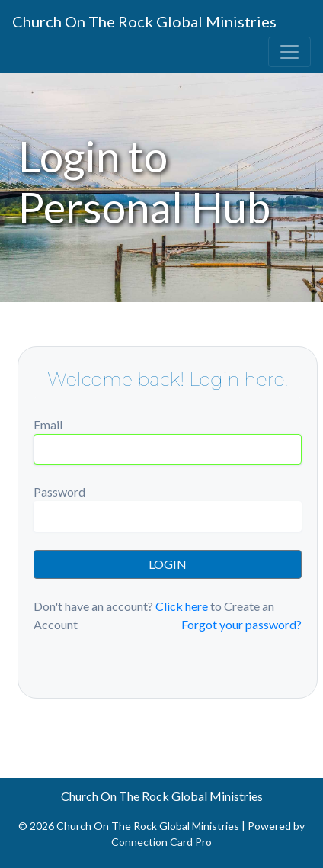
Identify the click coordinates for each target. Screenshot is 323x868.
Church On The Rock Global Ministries (144, 21)
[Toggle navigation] (289, 52)
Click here (182, 606)
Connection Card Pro (161, 842)
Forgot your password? (241, 624)
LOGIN (168, 564)
